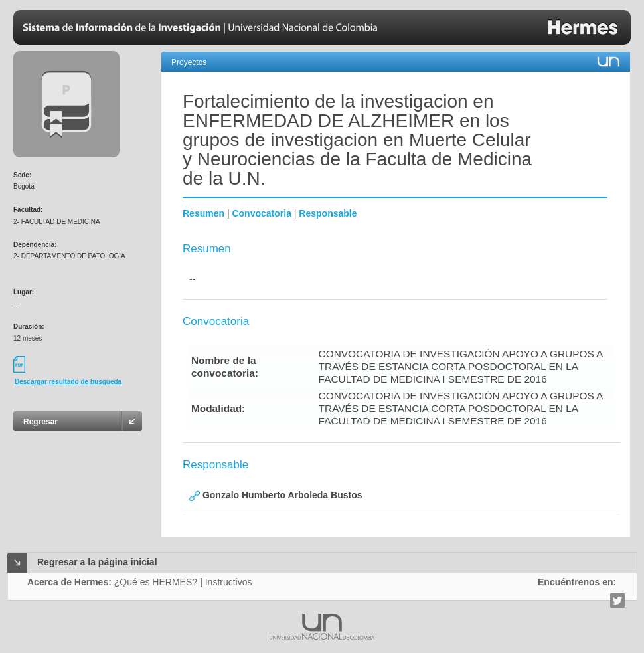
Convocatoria (261, 213)
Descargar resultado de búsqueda (68, 382)
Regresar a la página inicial (97, 562)
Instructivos (229, 582)
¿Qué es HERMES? (156, 582)
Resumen (203, 213)
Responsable (328, 213)
